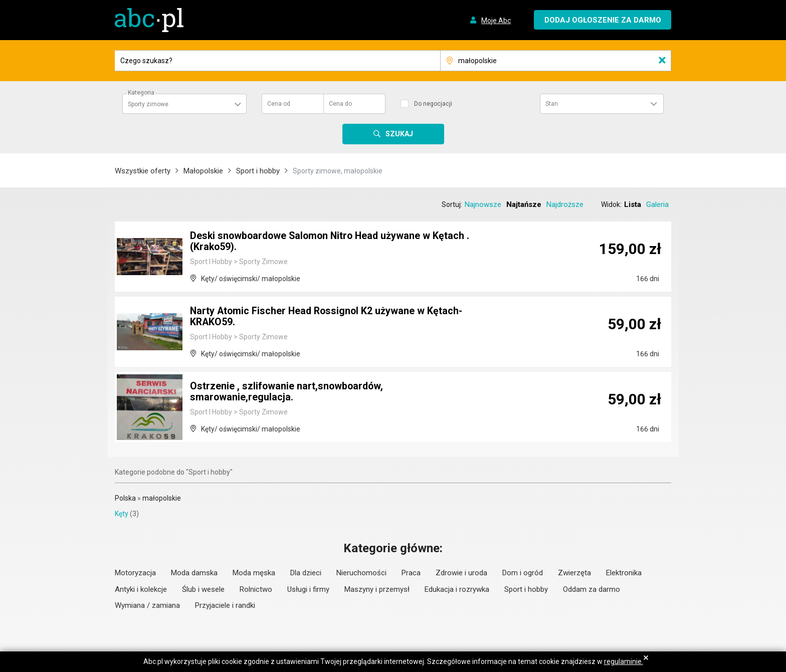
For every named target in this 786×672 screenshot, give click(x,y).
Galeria (657, 204)
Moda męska (254, 573)
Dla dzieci (306, 573)
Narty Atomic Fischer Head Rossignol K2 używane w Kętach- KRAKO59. (328, 317)
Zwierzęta (574, 573)
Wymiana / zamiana (147, 605)
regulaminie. (624, 661)
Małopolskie (203, 171)
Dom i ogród (523, 573)
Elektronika (624, 573)
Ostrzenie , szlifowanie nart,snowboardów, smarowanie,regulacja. (288, 392)
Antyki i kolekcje (141, 589)
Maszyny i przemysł (377, 589)
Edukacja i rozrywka (457, 589)
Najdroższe (565, 204)
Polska (125, 498)
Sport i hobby (258, 171)
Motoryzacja (135, 573)
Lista (633, 204)
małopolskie (162, 498)
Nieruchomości (361, 573)
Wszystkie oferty (143, 171)
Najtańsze (524, 204)
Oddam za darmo (592, 589)
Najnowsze (483, 204)
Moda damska (194, 573)
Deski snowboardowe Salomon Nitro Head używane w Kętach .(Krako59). (333, 242)
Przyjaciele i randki (225, 605)
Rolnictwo (256, 589)
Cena (279, 104)
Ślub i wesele (203, 589)
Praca (411, 573)
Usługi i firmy (308, 589)
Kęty (122, 514)
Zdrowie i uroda (461, 573)
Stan (552, 104)
